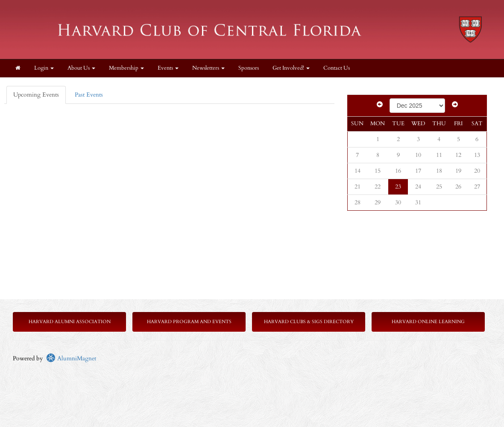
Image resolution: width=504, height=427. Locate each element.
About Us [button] (81, 68)
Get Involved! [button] (291, 68)
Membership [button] (126, 68)
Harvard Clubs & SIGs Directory (309, 322)
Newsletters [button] (208, 68)
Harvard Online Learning (428, 322)
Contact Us (337, 68)
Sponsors (249, 68)
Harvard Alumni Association (70, 322)
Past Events (89, 95)
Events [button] (168, 68)
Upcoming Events (36, 95)
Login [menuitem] (44, 68)
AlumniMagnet (71, 358)
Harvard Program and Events (189, 322)
